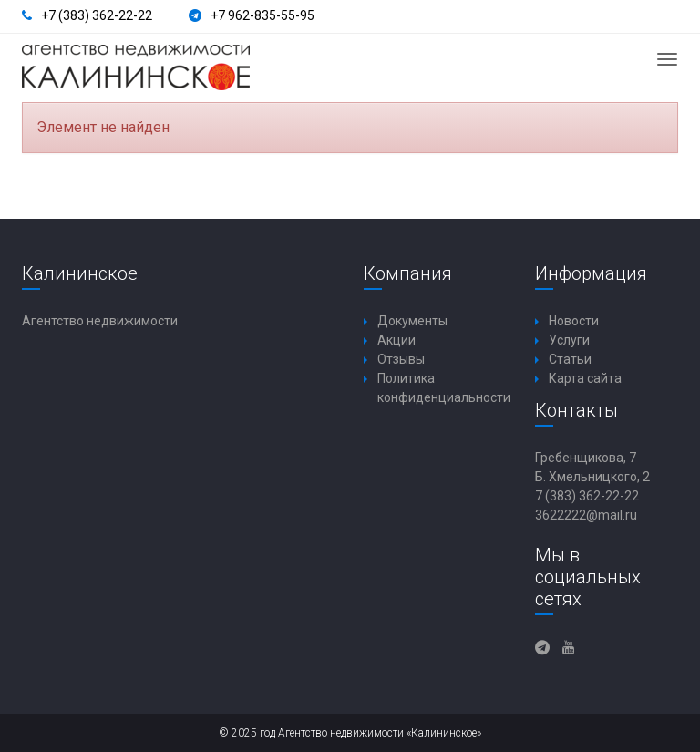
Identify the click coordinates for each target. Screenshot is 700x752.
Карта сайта (585, 378)
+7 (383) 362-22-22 (97, 15)
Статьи (570, 359)
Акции (396, 340)
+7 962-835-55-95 (262, 15)
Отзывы (401, 359)
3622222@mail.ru (586, 515)
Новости (574, 321)
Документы (412, 321)
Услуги (569, 340)
